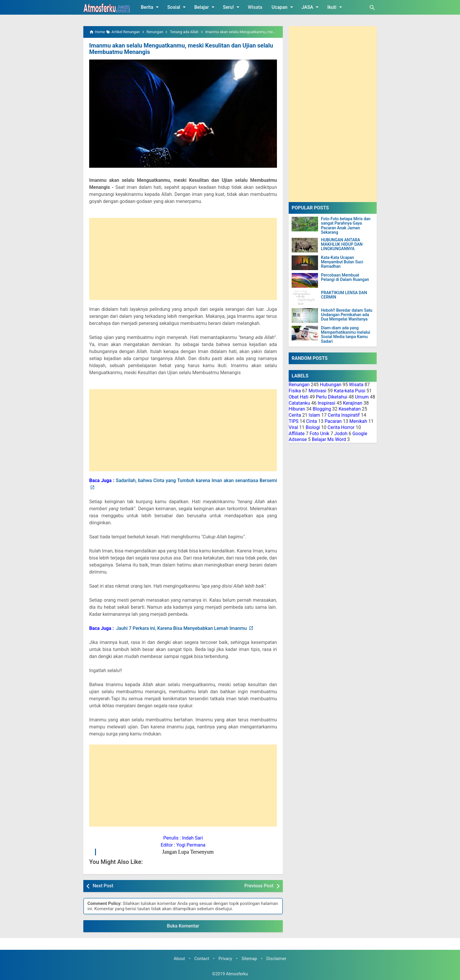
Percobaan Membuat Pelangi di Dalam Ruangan (345, 277)
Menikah (358, 421)
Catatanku (299, 403)
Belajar (205, 7)
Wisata (255, 7)
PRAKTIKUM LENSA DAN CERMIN (344, 295)
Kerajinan (353, 403)
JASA (311, 7)
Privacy (225, 959)
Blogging (322, 409)
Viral (293, 427)
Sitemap (249, 959)
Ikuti (335, 7)
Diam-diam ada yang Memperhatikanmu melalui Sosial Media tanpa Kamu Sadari (346, 335)
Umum (362, 397)
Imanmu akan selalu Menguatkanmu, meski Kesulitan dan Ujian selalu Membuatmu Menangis (181, 49)
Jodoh (341, 434)
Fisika (295, 391)
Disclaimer (276, 959)
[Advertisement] (183, 259)
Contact (202, 959)
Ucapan (283, 7)
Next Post (103, 886)
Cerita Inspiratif (344, 415)
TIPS (294, 421)
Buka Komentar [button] (183, 926)
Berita (151, 7)
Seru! (232, 7)
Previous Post (259, 886)
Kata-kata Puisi (350, 391)
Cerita (295, 415)
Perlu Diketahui (332, 397)
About (179, 959)
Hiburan (297, 409)
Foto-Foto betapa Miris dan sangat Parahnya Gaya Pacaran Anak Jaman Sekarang (346, 226)
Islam (314, 415)
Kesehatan (350, 409)
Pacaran (333, 421)
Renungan (299, 385)
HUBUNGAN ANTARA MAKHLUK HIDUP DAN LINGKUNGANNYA (342, 245)
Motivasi (318, 391)
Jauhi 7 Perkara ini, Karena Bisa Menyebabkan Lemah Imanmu (182, 628)
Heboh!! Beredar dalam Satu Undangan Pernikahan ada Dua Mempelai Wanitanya (347, 315)
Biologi (313, 427)
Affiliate (297, 434)
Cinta (311, 421)
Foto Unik (319, 434)
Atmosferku (237, 974)
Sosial (177, 7)
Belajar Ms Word (329, 439)
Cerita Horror (341, 427)
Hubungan (330, 385)
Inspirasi (327, 403)
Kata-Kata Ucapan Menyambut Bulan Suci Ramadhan (342, 262)
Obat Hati (299, 397)
